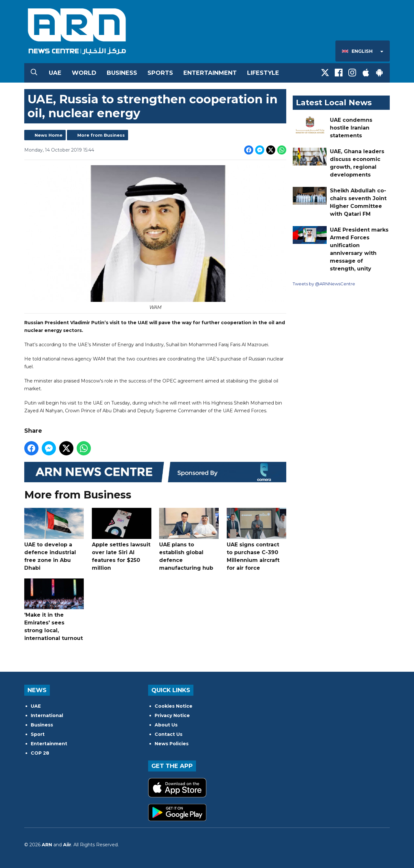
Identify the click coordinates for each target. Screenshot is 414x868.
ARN (47, 845)
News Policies (172, 744)
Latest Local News (334, 103)
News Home (49, 135)
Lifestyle (263, 73)
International (47, 715)
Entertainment (210, 73)
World (84, 73)
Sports (160, 73)
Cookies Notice (174, 706)
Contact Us (169, 734)
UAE (55, 73)
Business (122, 73)
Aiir (67, 845)
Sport (38, 734)
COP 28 (40, 753)
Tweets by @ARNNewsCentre (324, 284)
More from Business (101, 135)
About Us (166, 725)
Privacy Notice (172, 715)
